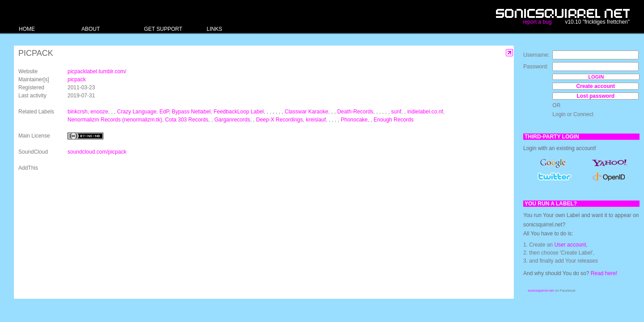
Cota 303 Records (187, 120)
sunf (396, 112)
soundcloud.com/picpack (97, 152)
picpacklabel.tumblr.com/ (97, 71)
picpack (77, 79)
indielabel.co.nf (425, 112)
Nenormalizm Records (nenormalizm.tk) (115, 120)
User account (570, 245)
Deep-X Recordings (280, 120)
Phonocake (354, 120)
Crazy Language (137, 112)
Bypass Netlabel (191, 112)
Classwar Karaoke (306, 112)
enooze (99, 112)
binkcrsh (78, 112)
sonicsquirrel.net (541, 291)
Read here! (604, 273)
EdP (164, 112)
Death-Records (355, 112)
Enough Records (393, 120)
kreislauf (316, 120)
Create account (595, 86)
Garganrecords (232, 120)
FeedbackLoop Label (239, 112)
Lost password (595, 96)
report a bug (537, 22)
